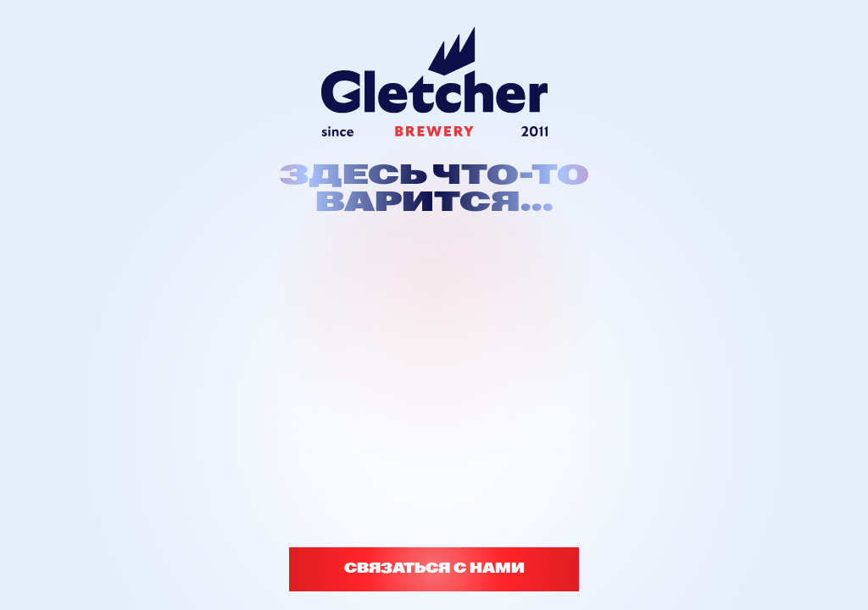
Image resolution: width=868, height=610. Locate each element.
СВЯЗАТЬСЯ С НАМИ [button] (434, 568)
